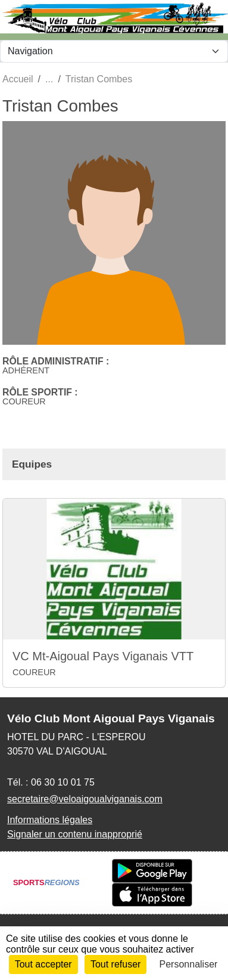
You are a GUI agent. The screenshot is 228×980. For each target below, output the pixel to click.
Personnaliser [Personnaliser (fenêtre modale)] (189, 964)
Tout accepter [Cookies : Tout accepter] (43, 964)
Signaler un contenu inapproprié (75, 834)
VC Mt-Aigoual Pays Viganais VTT (103, 656)
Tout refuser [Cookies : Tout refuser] (115, 964)
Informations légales (50, 820)
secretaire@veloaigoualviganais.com (85, 799)
